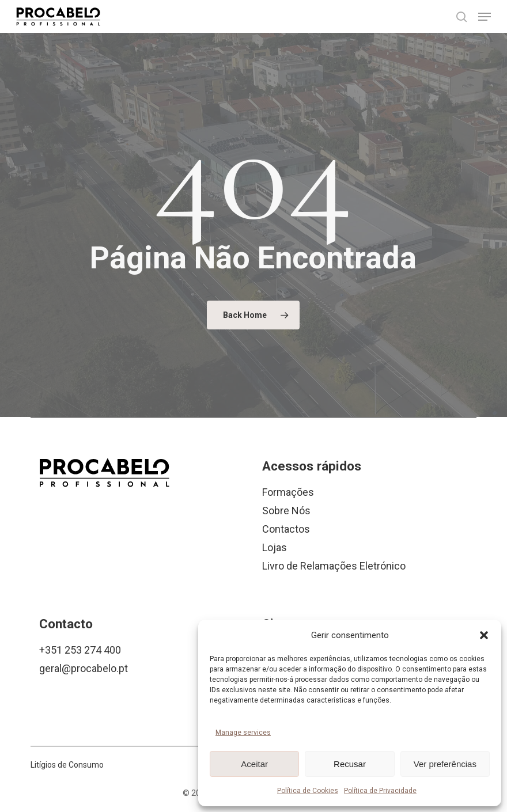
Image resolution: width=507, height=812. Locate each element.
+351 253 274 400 (80, 650)
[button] (484, 635)
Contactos (286, 529)
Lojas (275, 547)
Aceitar (254, 764)
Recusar (350, 764)
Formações (288, 492)
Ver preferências (445, 764)
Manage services (243, 733)
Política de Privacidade (380, 791)
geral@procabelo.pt (84, 668)
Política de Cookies (308, 791)
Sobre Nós (286, 511)
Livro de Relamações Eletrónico (334, 566)
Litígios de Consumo (67, 765)
